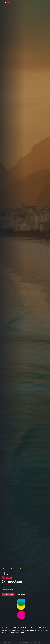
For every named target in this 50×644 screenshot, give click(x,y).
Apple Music (21, 595)
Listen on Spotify (8, 595)
